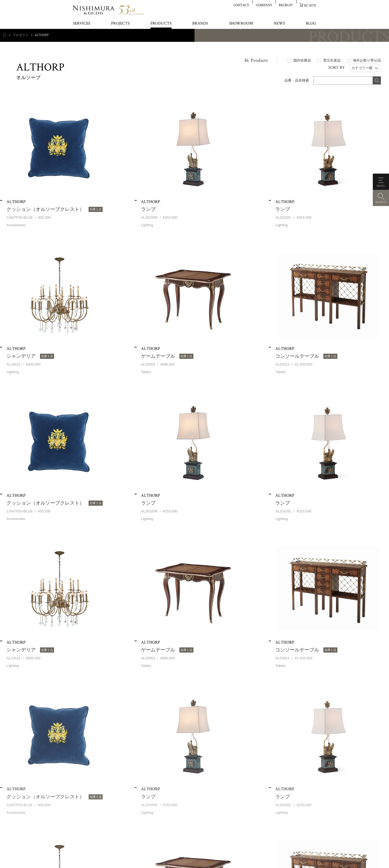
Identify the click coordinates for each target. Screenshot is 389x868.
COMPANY (264, 5)
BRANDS (200, 24)
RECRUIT (286, 5)
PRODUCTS (161, 24)
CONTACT (241, 5)
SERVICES (82, 24)
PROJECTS (120, 24)
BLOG (311, 24)
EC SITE (310, 5)
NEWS (279, 24)
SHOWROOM (241, 24)
